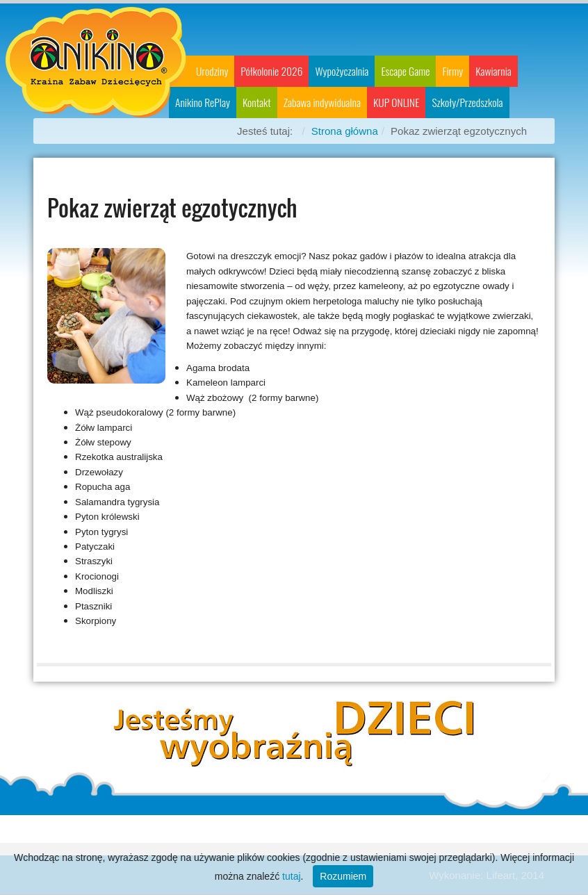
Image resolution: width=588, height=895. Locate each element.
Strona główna (345, 131)
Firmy (452, 71)
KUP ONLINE (396, 102)
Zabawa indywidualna (322, 102)
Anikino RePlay (203, 102)
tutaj (291, 876)
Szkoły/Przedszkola (467, 102)
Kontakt (257, 102)
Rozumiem (343, 876)
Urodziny (212, 71)
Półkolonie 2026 (271, 71)
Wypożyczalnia (342, 71)
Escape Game (405, 71)
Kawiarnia (493, 71)
